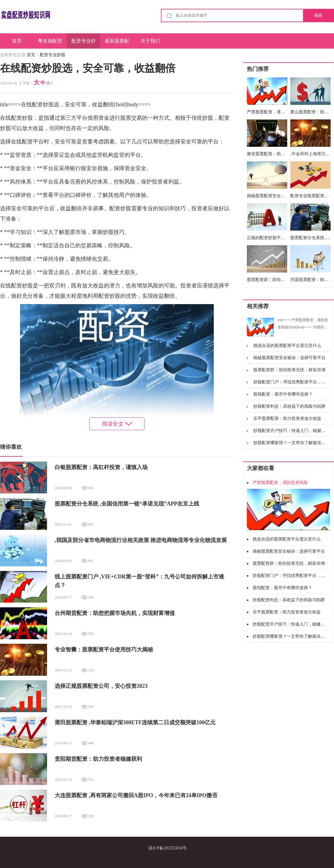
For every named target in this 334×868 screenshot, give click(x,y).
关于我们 (150, 41)
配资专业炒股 (83, 43)
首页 (17, 41)
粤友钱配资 (50, 41)
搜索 (318, 15)
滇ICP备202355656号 (167, 848)
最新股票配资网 (117, 43)
